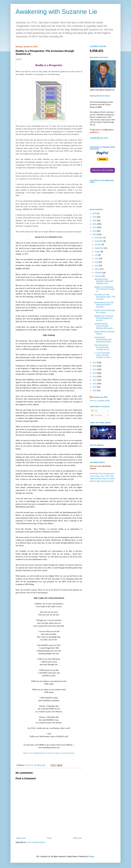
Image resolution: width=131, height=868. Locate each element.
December (99, 238)
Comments (97, 415)
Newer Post (21, 838)
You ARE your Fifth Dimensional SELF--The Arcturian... (105, 297)
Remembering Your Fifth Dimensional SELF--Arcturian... (104, 305)
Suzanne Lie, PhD (100, 397)
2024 (95, 213)
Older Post (77, 838)
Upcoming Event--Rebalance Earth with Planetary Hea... (104, 281)
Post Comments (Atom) (36, 842)
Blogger (91, 856)
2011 (95, 384)
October (98, 244)
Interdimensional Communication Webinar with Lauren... (104, 326)
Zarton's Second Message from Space (105, 311)
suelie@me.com (99, 138)
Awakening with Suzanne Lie (56, 12)
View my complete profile (100, 401)
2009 (95, 390)
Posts (95, 411)
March (97, 269)
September (99, 248)
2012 (95, 380)
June (97, 258)
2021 (95, 224)
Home (49, 838)
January (98, 276)
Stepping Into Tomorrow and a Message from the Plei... (104, 318)
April (97, 266)
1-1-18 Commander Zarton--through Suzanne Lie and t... (103, 355)
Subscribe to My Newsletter (103, 170)
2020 (95, 227)
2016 (95, 366)
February (99, 273)
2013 (95, 377)
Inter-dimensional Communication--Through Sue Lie (102, 347)
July (97, 255)
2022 (95, 220)
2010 (95, 387)
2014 (95, 373)
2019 (95, 231)
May (97, 262)
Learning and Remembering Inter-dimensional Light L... (104, 339)
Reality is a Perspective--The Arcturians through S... (104, 289)
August (98, 252)
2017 (95, 363)
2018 (95, 234)
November (99, 241)
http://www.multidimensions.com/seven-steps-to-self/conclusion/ (49, 753)
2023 (95, 217)
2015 (95, 369)
